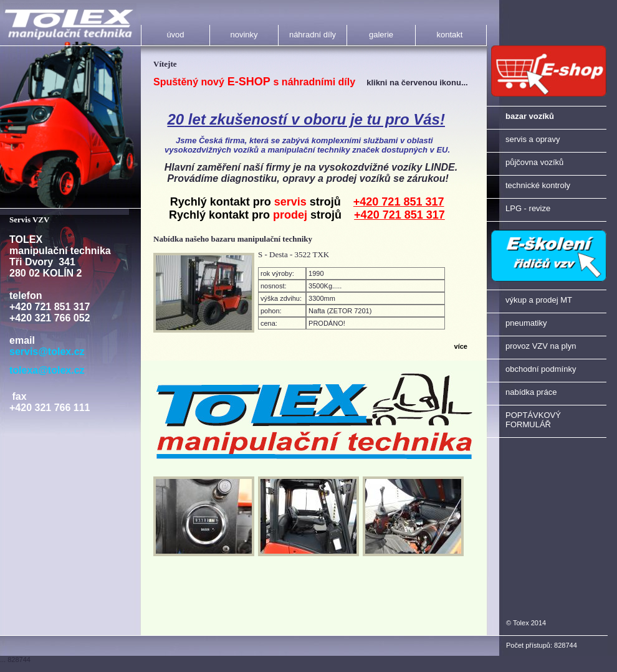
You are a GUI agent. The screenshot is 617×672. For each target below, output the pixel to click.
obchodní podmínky (541, 369)
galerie (381, 35)
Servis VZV (29, 220)
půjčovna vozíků (534, 162)
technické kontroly (538, 185)
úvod (175, 35)
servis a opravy (533, 139)
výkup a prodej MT (539, 300)
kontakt (450, 35)
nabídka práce (531, 392)
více (461, 346)
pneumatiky (526, 323)
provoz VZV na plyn (541, 346)
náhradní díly (313, 35)
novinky (244, 35)
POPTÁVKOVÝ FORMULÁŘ (533, 420)
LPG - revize (528, 208)
